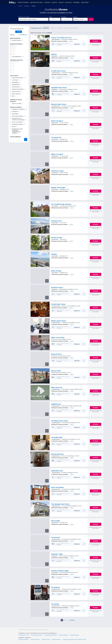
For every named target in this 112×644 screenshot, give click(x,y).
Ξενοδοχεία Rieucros (56, 639)
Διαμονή (61, 2)
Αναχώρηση (64, 17)
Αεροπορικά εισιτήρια (36, 2)
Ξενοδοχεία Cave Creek (24, 635)
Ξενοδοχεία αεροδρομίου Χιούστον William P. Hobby (74, 639)
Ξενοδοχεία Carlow (45, 639)
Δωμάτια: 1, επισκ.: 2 (79, 19)
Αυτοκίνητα (68, 2)
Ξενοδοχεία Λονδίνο (35, 639)
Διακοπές (54, 2)
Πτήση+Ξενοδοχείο (23, 2)
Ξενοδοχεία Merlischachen (36, 635)
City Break (47, 2)
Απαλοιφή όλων (23, 35)
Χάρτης (19, 32)
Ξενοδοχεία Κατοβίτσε (24, 639)
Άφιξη (50, 17)
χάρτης (71, 41)
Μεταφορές (76, 2)
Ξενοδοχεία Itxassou (63, 635)
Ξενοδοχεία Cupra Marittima (50, 635)
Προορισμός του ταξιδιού (24, 17)
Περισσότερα (85, 2)
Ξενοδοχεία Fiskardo (74, 635)
